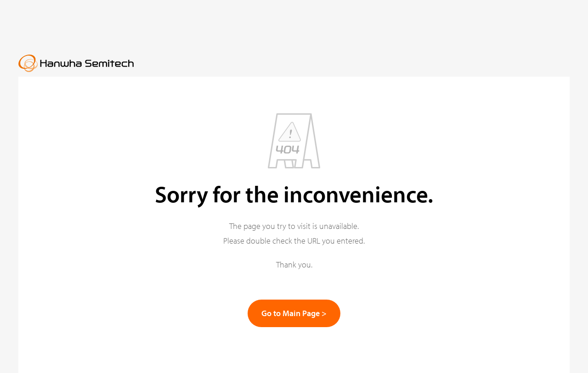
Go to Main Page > (294, 313)
